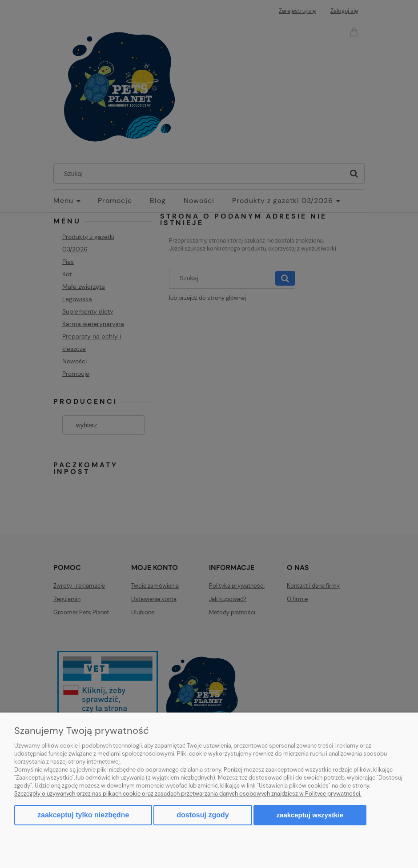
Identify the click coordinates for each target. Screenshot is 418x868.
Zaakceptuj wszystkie (310, 815)
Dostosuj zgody (203, 815)
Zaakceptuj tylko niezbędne (83, 815)
